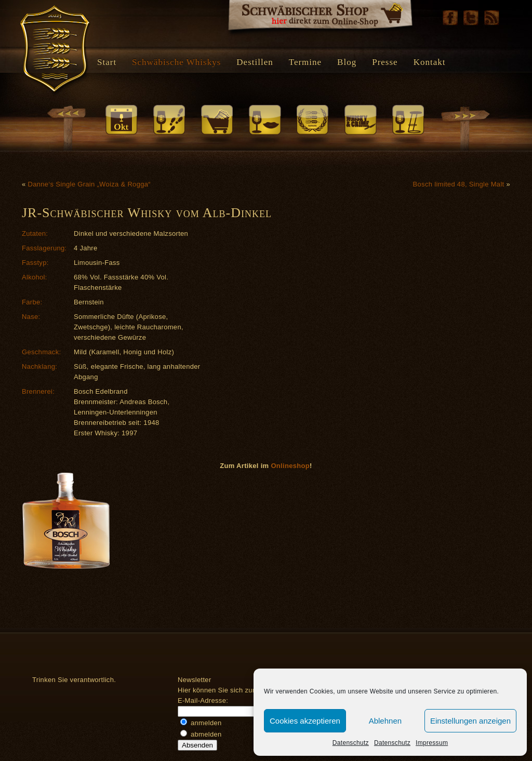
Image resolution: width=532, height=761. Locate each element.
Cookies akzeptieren (305, 721)
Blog (347, 62)
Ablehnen (385, 721)
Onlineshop (290, 466)
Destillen (255, 62)
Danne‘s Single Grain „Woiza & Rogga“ (89, 184)
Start (107, 62)
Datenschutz (351, 743)
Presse (385, 62)
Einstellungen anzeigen (470, 721)
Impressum (432, 743)
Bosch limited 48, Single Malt (459, 184)
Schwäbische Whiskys (176, 62)
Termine (305, 62)
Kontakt (430, 62)
